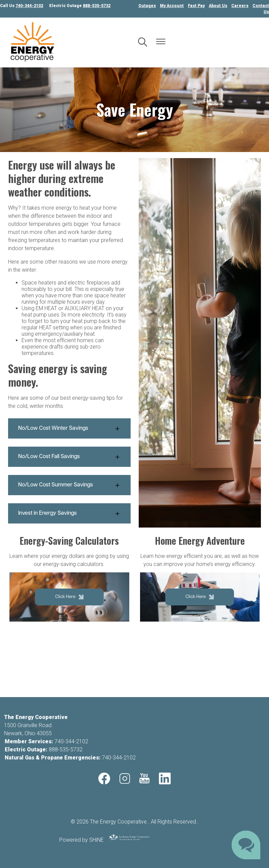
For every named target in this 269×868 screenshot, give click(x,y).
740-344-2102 (71, 741)
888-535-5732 (66, 750)
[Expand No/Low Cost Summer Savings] (69, 485)
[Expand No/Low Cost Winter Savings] (69, 428)
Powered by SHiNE (81, 840)
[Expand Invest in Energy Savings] (69, 513)
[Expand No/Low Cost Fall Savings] (69, 457)
